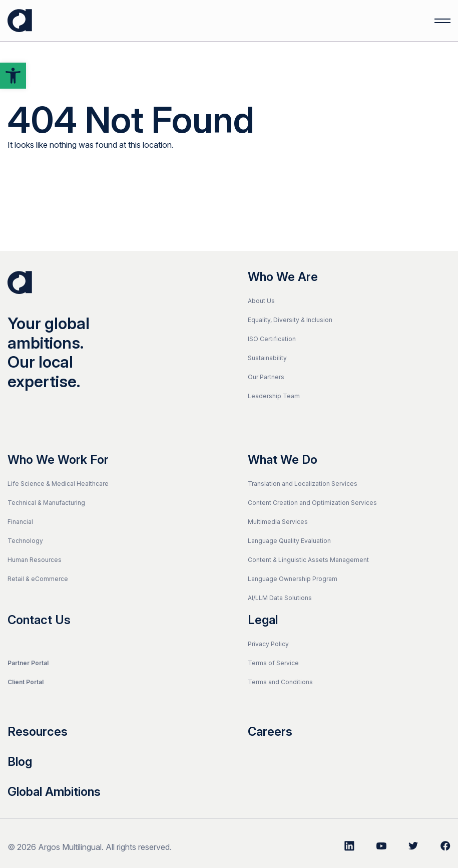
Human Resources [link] (35, 560)
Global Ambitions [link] (54, 792)
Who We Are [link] (283, 277)
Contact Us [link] (39, 620)
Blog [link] (20, 762)
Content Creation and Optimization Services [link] (312, 503)
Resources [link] (38, 732)
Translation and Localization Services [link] (303, 484)
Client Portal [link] (26, 682)
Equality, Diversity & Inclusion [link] (290, 320)
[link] (13, 76)
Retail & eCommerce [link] (38, 579)
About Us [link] (261, 301)
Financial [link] (20, 522)
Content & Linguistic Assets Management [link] (308, 560)
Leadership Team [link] (274, 396)
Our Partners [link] (266, 377)
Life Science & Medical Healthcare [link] (58, 484)
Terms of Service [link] (273, 663)
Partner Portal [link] (28, 663)
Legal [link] (263, 620)
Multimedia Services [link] (278, 522)
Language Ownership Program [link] (293, 579)
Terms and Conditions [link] (280, 682)
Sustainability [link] (267, 358)
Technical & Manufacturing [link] (46, 503)
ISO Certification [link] (272, 339)
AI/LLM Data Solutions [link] (280, 598)
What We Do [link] (283, 460)
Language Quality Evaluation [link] (289, 541)
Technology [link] (25, 541)
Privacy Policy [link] (268, 644)
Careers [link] (270, 732)
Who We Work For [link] (58, 460)
